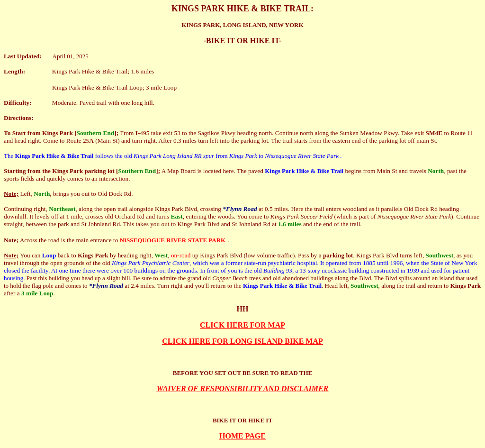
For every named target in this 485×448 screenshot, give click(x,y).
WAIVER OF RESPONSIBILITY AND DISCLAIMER (243, 389)
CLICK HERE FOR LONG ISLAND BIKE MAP (242, 341)
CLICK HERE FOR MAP (242, 325)
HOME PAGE (242, 436)
